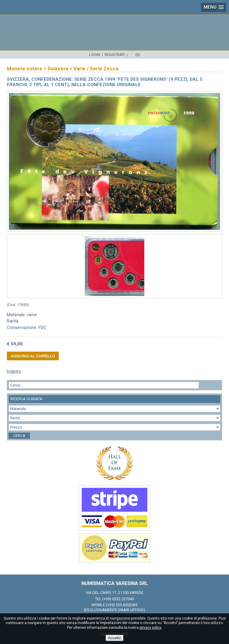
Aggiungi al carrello (33, 356)
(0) (138, 55)
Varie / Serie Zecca (96, 69)
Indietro (14, 371)
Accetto (114, 638)
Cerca (19, 436)
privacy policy (150, 628)
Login (95, 55)
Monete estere (25, 69)
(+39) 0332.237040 (118, 599)
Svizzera (58, 69)
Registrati (115, 55)
